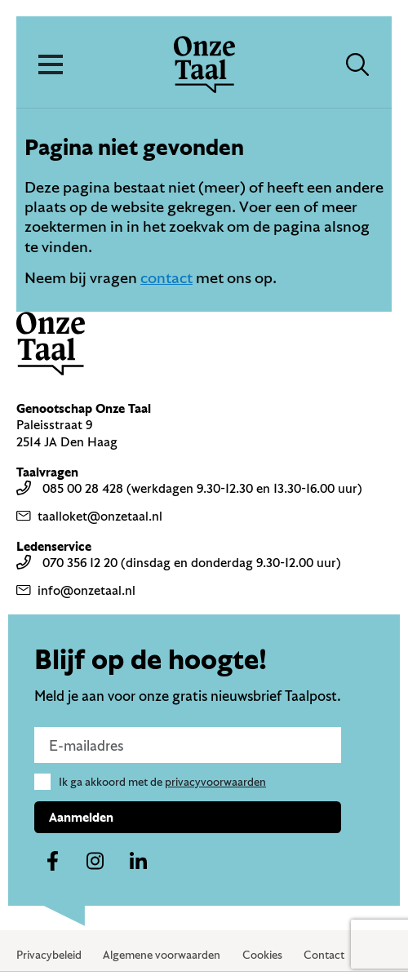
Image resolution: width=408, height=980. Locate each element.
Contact (324, 955)
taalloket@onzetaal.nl (89, 516)
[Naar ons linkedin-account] (139, 862)
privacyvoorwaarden (215, 782)
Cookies (262, 955)
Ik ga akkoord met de (162, 782)
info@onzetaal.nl (76, 590)
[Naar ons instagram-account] (95, 862)
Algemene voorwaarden (162, 955)
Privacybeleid (49, 955)
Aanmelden (81, 817)
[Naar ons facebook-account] (52, 862)
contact (166, 277)
